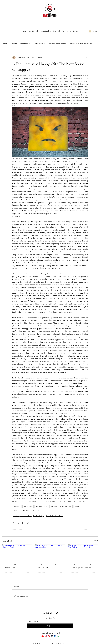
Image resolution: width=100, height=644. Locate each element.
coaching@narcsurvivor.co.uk (50, 633)
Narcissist (54, 506)
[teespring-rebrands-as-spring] (52, 636)
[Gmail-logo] (58, 636)
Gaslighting (36, 510)
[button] (95, 44)
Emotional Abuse (66, 506)
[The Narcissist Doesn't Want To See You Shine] (50, 553)
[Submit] (50, 626)
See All (96, 541)
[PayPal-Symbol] (55, 636)
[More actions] (87, 58)
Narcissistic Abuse (42, 506)
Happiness (25, 510)
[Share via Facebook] (13, 523)
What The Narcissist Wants (58, 44)
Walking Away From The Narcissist (81, 44)
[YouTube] (43, 636)
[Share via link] (28, 523)
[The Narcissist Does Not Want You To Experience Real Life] (83, 553)
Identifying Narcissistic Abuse (21, 44)
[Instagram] (46, 636)
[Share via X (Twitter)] (18, 523)
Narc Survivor (28, 506)
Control (77, 506)
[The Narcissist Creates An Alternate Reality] (17, 553)
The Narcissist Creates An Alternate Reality (14, 566)
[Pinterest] (49, 636)
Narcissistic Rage (40, 44)
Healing (16, 510)
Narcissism (17, 506)
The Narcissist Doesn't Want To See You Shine (49, 566)
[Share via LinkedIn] (23, 523)
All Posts (5, 44)
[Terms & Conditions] (50, 640)
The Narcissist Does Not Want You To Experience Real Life (82, 566)
